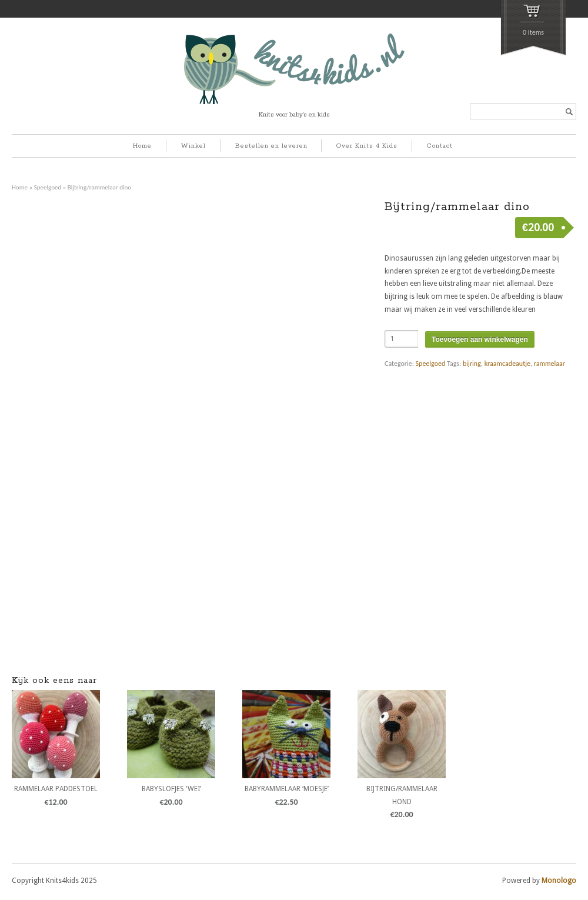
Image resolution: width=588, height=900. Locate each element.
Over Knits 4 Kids (367, 146)
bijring (472, 364)
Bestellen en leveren (271, 146)
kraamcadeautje (507, 364)
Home (142, 146)
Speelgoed (48, 187)
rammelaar (549, 364)
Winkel (193, 146)
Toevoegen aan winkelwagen (480, 339)
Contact (440, 146)
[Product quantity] (402, 339)
